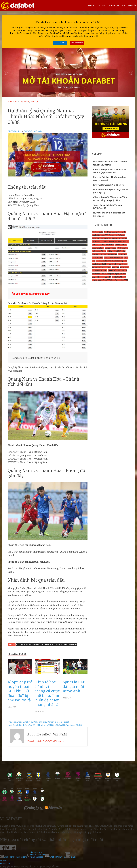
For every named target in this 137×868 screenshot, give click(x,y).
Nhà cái (132, 6)
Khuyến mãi (77, 43)
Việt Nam (111, 280)
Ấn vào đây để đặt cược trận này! (31, 294)
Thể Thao (24, 102)
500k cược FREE (117, 6)
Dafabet (115, 238)
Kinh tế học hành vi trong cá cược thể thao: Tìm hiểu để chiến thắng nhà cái (47, 693)
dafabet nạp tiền (123, 241)
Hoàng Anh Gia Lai (99, 251)
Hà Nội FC (111, 251)
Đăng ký (60, 43)
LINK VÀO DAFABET (97, 6)
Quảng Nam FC (61, 645)
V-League (73, 645)
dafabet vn (110, 245)
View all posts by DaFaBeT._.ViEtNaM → (46, 741)
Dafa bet (108, 238)
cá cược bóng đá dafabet (28, 645)
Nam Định (115, 267)
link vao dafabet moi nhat (102, 267)
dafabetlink (112, 241)
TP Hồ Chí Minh (118, 277)
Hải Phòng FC (120, 251)
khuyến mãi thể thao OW (113, 258)
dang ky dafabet (98, 248)
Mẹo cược (13, 102)
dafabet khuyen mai (99, 241)
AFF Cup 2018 (98, 232)
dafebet (124, 245)
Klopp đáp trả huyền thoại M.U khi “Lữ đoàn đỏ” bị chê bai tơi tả (20, 691)
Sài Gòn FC (102, 274)
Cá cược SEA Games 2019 (109, 235)
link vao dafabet (121, 264)
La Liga (121, 261)
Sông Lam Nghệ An (114, 274)
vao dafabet (102, 280)
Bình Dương (108, 232)
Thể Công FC (106, 277)
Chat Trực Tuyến (55, 857)
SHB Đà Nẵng (113, 270)
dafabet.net (123, 238)
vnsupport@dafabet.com (14, 857)
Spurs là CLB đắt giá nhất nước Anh (74, 686)
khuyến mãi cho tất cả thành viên (105, 254)
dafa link (118, 245)
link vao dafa (110, 264)
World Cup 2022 (122, 280)
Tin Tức (34, 102)
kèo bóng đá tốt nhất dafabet (107, 261)
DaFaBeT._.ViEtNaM (33, 131)
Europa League (110, 248)
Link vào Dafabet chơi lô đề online (109, 185)
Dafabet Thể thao (99, 245)
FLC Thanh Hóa (47, 645)
